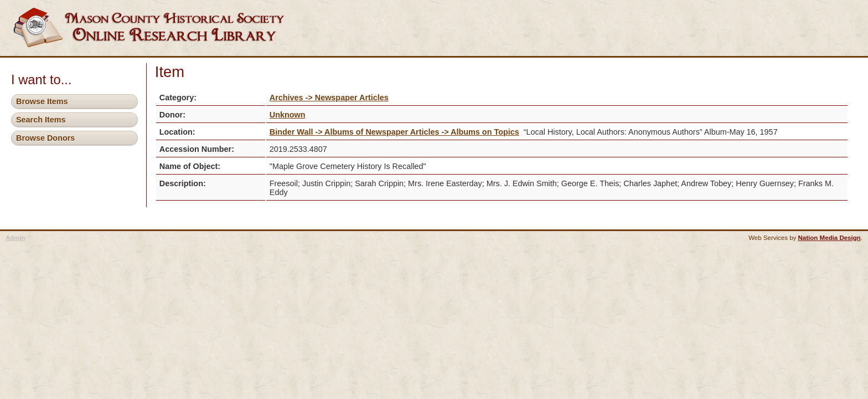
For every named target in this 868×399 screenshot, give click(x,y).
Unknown (288, 115)
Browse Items (42, 101)
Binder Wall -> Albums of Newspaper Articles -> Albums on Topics (394, 132)
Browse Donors (45, 138)
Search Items (41, 120)
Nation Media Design (830, 238)
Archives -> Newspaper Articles (329, 98)
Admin (15, 238)
